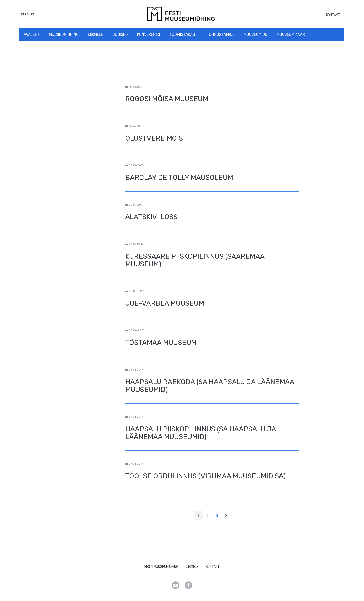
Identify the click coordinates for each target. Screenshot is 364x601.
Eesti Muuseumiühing (161, 567)
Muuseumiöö (256, 35)
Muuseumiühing (64, 35)
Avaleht (32, 35)
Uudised (120, 35)
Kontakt (333, 15)
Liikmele (96, 35)
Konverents (149, 35)
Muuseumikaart (292, 35)
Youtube (175, 585)
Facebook (188, 585)
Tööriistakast (183, 35)
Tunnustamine (221, 35)
